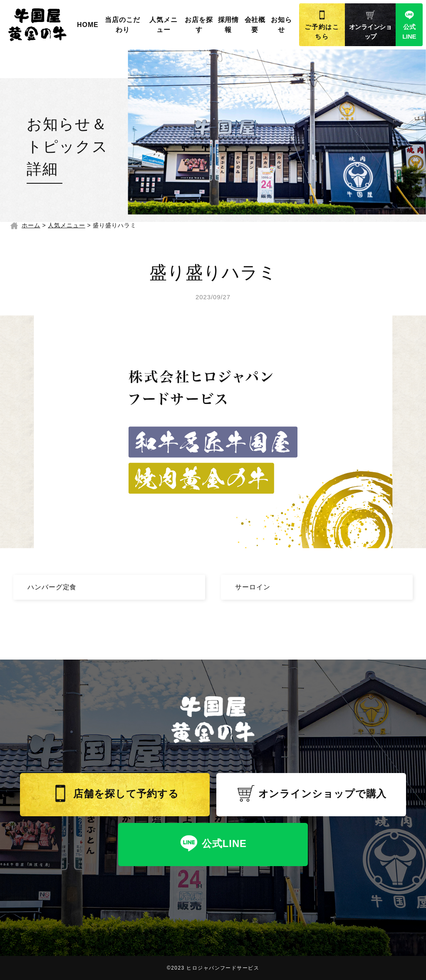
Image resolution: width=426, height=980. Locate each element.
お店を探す (199, 25)
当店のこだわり (123, 25)
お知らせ (281, 25)
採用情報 (229, 25)
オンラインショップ (370, 25)
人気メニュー (163, 25)
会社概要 (255, 25)
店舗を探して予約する (115, 793)
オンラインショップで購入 (311, 793)
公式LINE (409, 25)
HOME (88, 25)
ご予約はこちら (322, 25)
